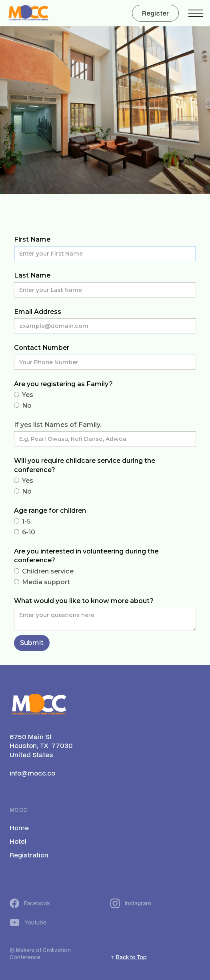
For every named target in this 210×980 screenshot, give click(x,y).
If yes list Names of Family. (58, 425)
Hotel (18, 841)
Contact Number (42, 348)
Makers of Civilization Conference (40, 954)
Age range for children (50, 511)
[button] (196, 13)
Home (19, 828)
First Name (32, 239)
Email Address (38, 312)
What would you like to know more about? (84, 601)
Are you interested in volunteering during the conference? (86, 556)
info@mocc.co (32, 773)
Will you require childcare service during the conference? (85, 465)
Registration (29, 855)
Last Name (32, 275)
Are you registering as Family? (63, 384)
